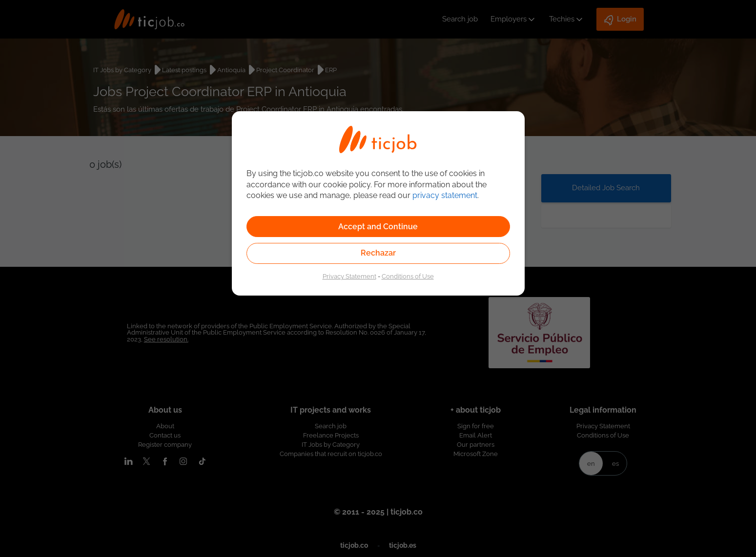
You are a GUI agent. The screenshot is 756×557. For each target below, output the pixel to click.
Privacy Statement (349, 276)
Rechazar (378, 253)
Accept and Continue (378, 227)
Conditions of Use (408, 276)
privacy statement (445, 195)
